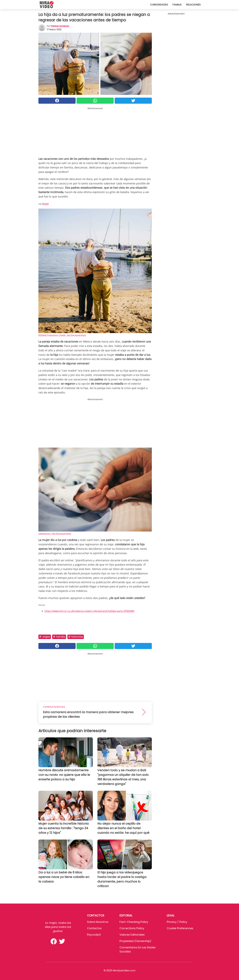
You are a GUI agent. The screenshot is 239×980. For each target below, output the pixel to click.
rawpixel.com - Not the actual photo (55, 533)
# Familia (59, 637)
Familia (177, 5)
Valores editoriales (132, 935)
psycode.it (94, 935)
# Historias (76, 637)
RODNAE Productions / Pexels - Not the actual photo (62, 335)
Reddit (45, 204)
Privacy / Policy (177, 922)
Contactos (94, 928)
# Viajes (45, 637)
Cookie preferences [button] (180, 928)
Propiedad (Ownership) (135, 941)
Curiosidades (159, 5)
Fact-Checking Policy (134, 922)
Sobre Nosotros (98, 922)
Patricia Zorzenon (60, 26)
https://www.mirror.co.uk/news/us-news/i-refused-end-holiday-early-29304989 (89, 611)
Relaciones (193, 5)
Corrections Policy (132, 928)
